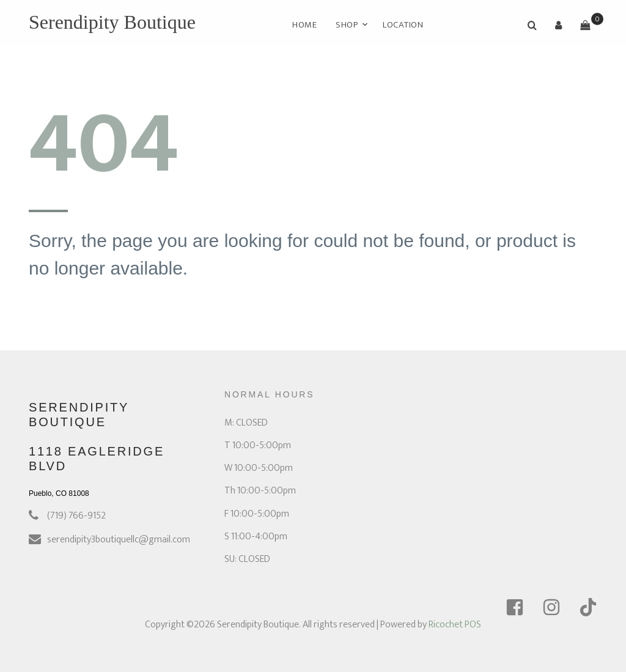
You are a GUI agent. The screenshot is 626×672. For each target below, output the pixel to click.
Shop (347, 25)
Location (403, 25)
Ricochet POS (455, 625)
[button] (559, 25)
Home (305, 25)
